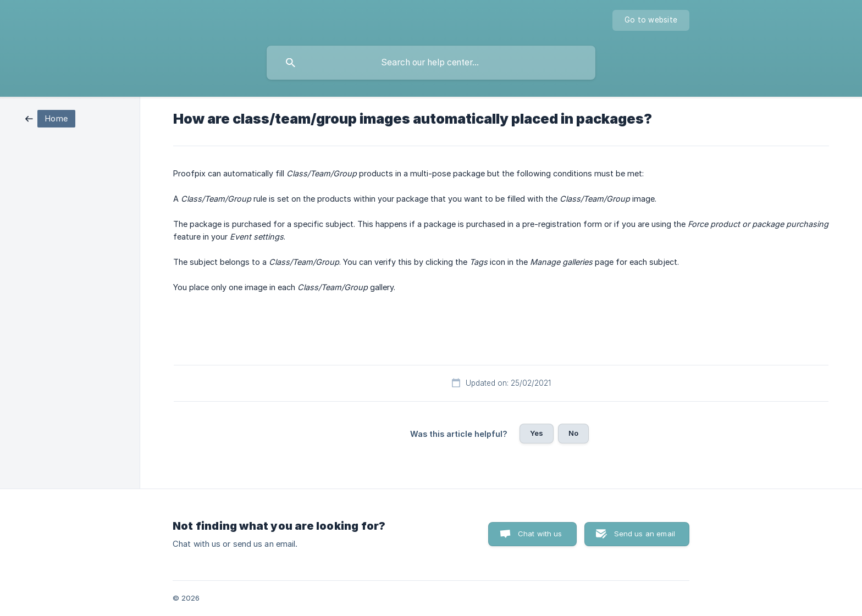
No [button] (573, 433)
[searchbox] (431, 63)
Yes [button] (537, 433)
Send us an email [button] (645, 534)
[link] (50, 118)
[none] (651, 20)
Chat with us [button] (540, 534)
